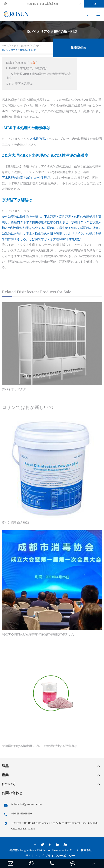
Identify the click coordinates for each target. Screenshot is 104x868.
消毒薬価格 (79, 48)
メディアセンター (21, 46)
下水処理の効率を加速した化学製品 (26, 178)
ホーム (5, 46)
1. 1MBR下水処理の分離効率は (26, 68)
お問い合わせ (12, 793)
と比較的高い (39, 139)
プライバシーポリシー (60, 856)
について (9, 784)
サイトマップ (34, 856)
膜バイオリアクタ (14, 389)
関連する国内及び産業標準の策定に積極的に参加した (38, 634)
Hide (32, 63)
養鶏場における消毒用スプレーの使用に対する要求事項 (40, 746)
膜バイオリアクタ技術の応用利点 (19, 50)
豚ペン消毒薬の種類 (15, 522)
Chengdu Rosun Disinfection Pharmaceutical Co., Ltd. (49, 850)
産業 (5, 775)
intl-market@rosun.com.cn (22, 805)
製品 (5, 766)
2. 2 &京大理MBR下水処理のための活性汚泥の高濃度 (38, 76)
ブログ (36, 46)
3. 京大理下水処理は (19, 84)
